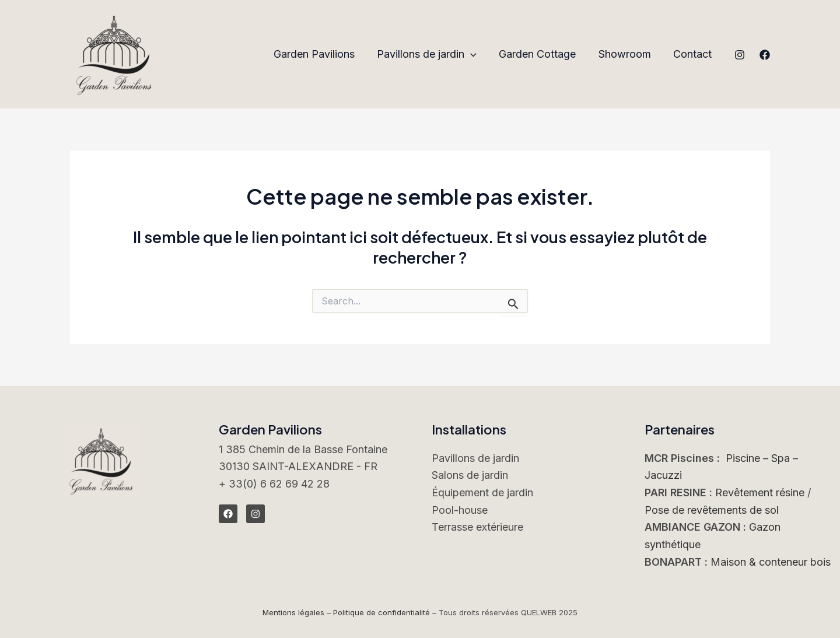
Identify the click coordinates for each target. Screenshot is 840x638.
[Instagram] (740, 55)
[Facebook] (765, 55)
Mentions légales (293, 612)
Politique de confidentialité (381, 612)
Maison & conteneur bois (771, 562)
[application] (475, 55)
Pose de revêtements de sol (712, 510)
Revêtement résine (760, 492)
